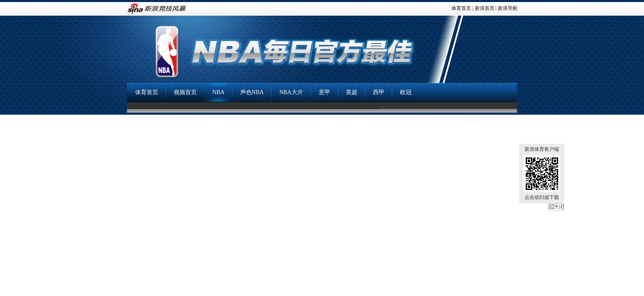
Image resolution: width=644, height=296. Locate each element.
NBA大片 (291, 92)
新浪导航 (508, 8)
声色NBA (252, 92)
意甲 (324, 92)
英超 (352, 92)
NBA (218, 92)
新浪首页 (485, 8)
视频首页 (185, 92)
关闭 (556, 207)
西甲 (379, 92)
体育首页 (461, 8)
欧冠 (406, 92)
